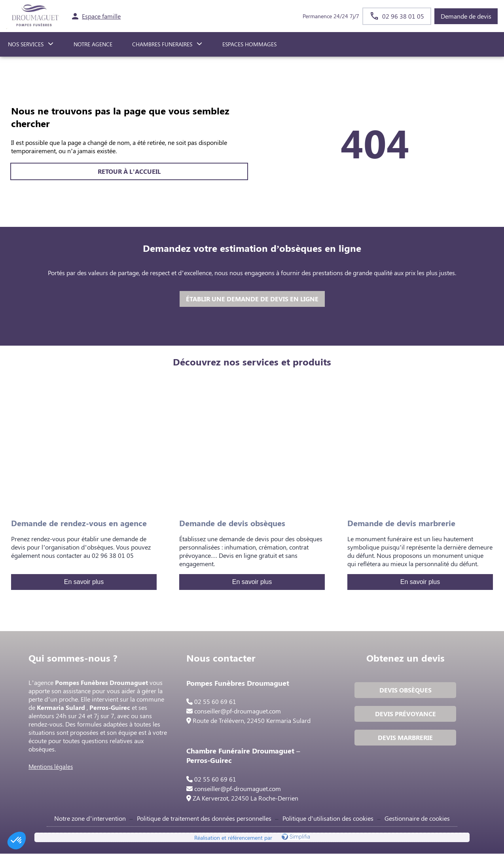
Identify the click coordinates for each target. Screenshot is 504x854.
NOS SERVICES (26, 44)
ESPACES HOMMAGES (249, 44)
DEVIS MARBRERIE (405, 738)
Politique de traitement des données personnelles (204, 819)
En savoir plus (84, 582)
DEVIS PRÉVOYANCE (405, 714)
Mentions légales (51, 767)
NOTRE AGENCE (93, 44)
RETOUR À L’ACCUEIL (129, 171)
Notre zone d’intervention (90, 819)
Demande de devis (466, 16)
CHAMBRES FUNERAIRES (162, 44)
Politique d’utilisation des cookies (328, 819)
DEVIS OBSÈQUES (405, 690)
